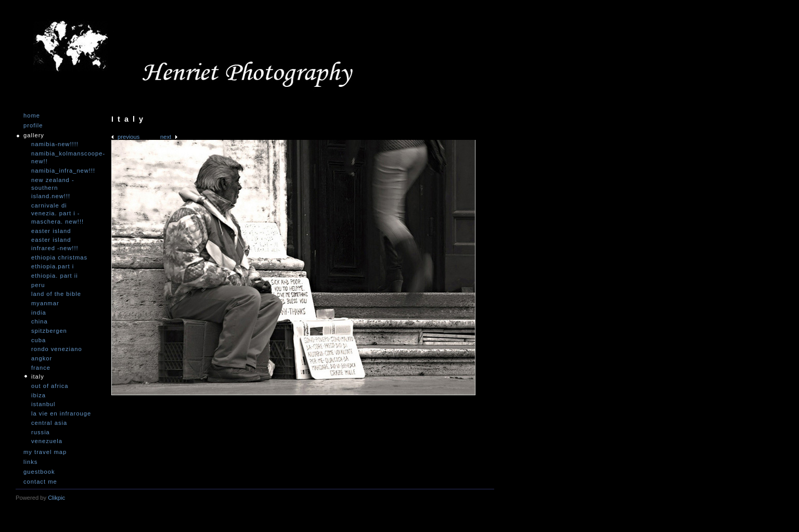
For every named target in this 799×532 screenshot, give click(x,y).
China (40, 321)
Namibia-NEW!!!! (55, 144)
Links (30, 462)
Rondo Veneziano (57, 349)
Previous (128, 137)
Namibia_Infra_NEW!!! (62, 171)
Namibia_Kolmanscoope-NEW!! (62, 158)
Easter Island (51, 231)
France (41, 368)
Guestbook (39, 472)
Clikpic (56, 498)
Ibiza (38, 395)
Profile (33, 126)
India (39, 313)
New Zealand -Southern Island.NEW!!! (53, 188)
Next (166, 137)
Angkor (42, 358)
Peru (38, 285)
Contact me (40, 482)
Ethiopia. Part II (55, 276)
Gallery (34, 135)
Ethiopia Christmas (59, 257)
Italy (38, 377)
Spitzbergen (49, 331)
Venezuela (47, 441)
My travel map (45, 452)
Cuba (38, 340)
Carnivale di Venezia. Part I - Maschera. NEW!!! (57, 213)
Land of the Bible (56, 294)
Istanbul (43, 404)
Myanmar (45, 303)
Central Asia (49, 423)
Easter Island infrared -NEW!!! (55, 244)
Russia (41, 432)
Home (32, 116)
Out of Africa (50, 386)
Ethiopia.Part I (53, 266)
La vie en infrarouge (61, 413)
